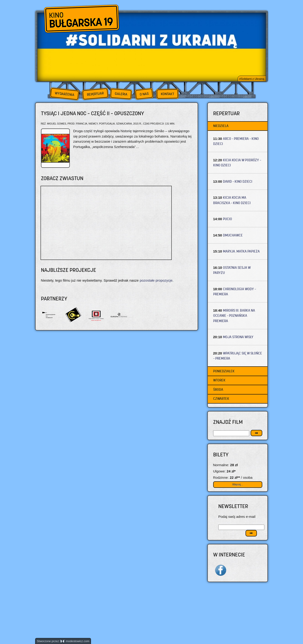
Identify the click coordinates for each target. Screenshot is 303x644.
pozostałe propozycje (156, 280)
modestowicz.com (75, 641)
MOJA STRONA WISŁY (238, 337)
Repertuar (95, 94)
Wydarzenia (64, 94)
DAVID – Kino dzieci (238, 181)
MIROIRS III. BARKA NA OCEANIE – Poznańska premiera (234, 316)
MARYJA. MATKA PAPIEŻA (241, 251)
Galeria (121, 94)
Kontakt (167, 94)
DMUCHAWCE (233, 235)
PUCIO (227, 219)
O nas (144, 94)
